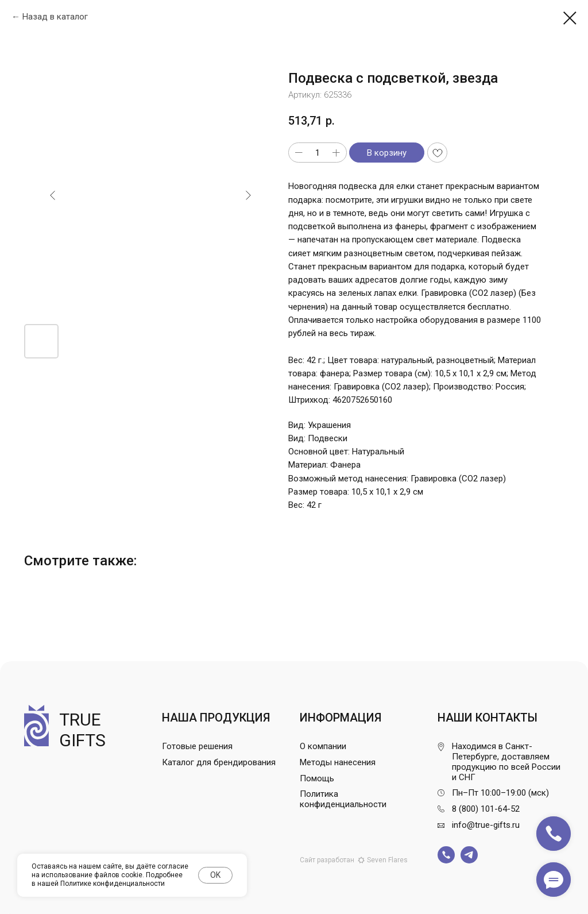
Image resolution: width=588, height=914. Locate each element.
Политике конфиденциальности (113, 884)
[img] (446, 855)
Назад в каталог (55, 17)
